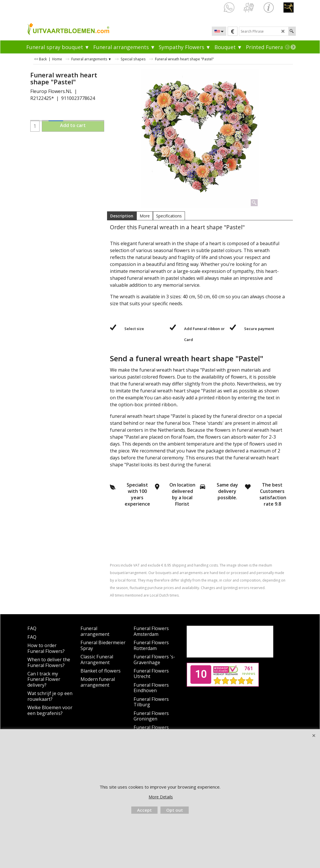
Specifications (169, 216)
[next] (293, 47)
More (145, 216)
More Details (161, 797)
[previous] (287, 47)
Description (122, 216)
